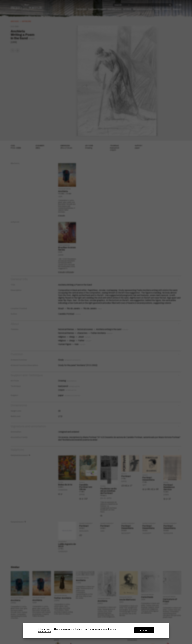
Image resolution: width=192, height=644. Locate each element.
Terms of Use (44, 632)
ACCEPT (144, 630)
